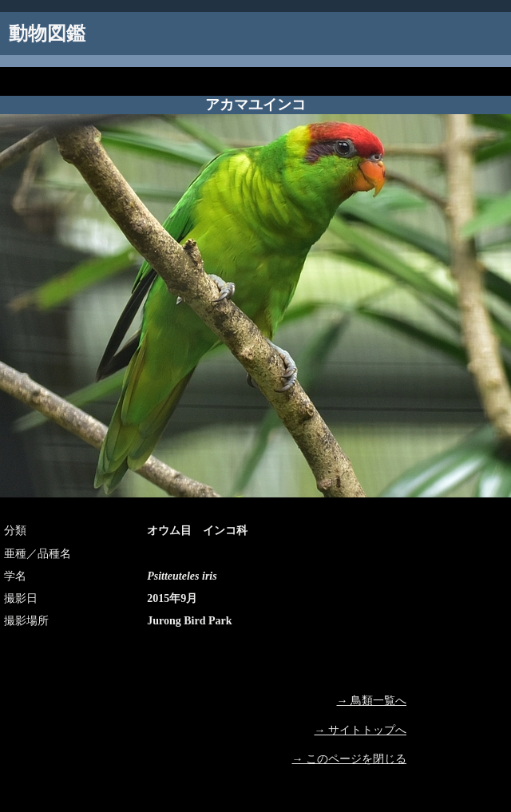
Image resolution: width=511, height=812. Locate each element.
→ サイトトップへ (361, 730)
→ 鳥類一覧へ (372, 701)
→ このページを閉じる (350, 759)
